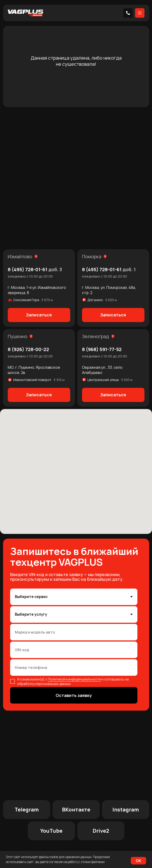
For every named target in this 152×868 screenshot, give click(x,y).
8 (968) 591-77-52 (102, 349)
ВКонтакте (76, 810)
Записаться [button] (39, 315)
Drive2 (101, 831)
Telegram (27, 810)
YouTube (51, 831)
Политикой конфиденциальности (74, 679)
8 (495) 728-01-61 (35, 269)
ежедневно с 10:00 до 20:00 (30, 276)
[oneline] (74, 632)
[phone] (74, 667)
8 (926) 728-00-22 (28, 349)
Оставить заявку (74, 695)
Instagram (126, 810)
